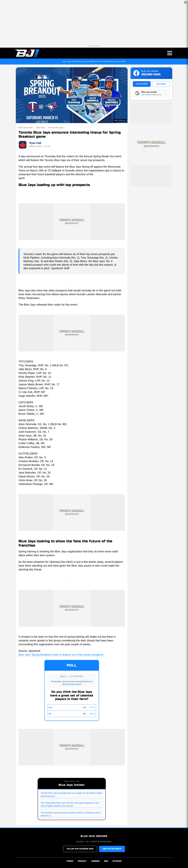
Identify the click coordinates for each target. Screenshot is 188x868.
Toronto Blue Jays (56, 128)
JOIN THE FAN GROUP (112, 849)
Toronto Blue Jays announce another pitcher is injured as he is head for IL (71, 814)
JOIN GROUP (161, 84)
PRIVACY (82, 861)
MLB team (41, 128)
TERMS (70, 861)
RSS (106, 861)
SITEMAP (117, 861)
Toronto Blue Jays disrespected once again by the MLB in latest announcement (71, 795)
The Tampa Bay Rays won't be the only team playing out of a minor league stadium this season (70, 804)
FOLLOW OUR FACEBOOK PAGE (80, 849)
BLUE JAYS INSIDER (94, 836)
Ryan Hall (35, 143)
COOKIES (95, 861)
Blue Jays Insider (26, 128)
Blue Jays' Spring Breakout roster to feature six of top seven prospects (61, 655)
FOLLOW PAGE (142, 84)
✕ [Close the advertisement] (185, 2)
